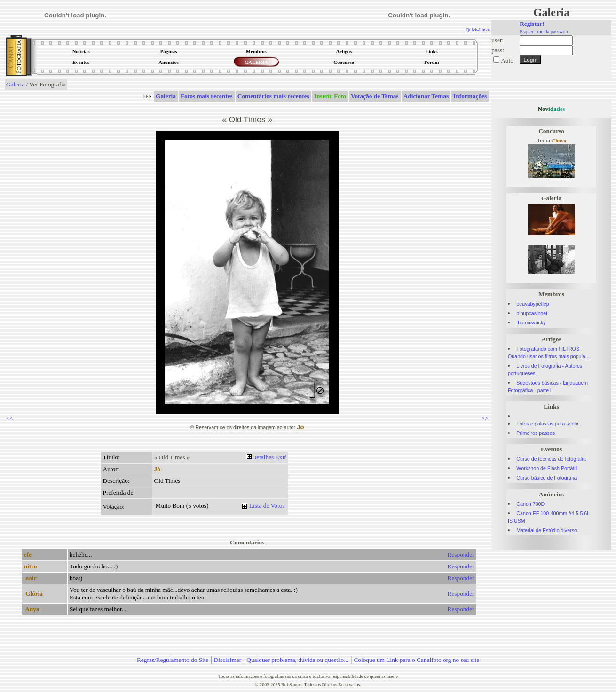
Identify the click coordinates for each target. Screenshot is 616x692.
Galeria (15, 84)
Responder (461, 554)
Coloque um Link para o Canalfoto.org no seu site (416, 660)
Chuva (559, 141)
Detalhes (263, 457)
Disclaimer (228, 660)
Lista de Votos (267, 506)
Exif (281, 457)
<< (10, 418)
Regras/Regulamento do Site (173, 660)
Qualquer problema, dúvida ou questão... (297, 660)
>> (485, 418)
